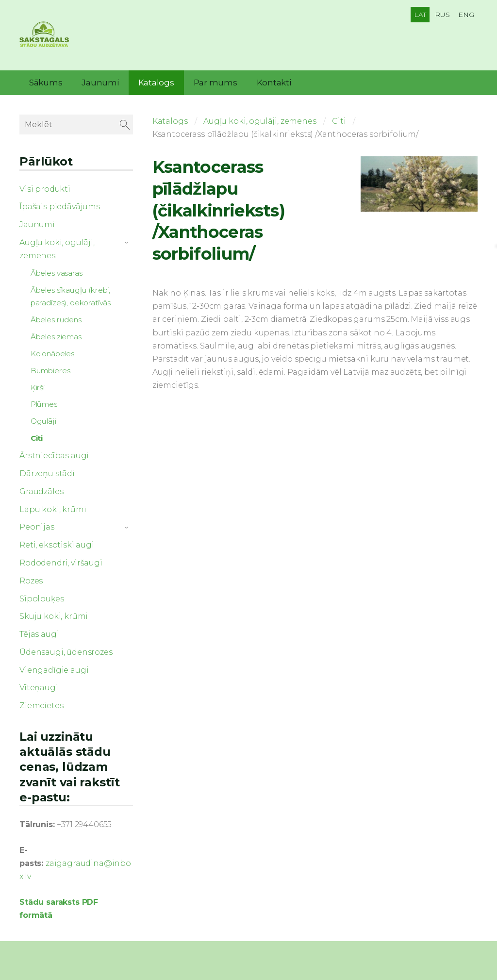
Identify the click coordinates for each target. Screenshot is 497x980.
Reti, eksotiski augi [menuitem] (57, 545)
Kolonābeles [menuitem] (52, 354)
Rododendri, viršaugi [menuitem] (61, 563)
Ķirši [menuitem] (38, 388)
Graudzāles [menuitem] (41, 491)
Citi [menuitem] (37, 438)
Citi (339, 121)
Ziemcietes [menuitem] (41, 706)
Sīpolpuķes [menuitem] (41, 599)
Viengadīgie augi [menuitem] (54, 670)
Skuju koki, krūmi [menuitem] (54, 616)
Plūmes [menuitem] (44, 404)
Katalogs (170, 121)
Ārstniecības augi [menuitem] (54, 456)
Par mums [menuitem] (215, 83)
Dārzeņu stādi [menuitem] (47, 473)
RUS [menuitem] (442, 15)
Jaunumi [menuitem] (100, 83)
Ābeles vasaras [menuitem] (57, 273)
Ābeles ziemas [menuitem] (56, 337)
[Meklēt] (76, 125)
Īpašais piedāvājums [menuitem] (60, 207)
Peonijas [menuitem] (37, 527)
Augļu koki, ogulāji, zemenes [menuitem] (57, 249)
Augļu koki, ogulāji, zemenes (260, 121)
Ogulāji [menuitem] (43, 421)
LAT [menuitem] (420, 15)
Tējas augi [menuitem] (39, 634)
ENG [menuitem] (466, 15)
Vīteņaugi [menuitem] (39, 688)
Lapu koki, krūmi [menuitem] (53, 509)
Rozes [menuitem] (31, 581)
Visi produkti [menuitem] (45, 189)
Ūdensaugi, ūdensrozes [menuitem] (66, 652)
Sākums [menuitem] (46, 83)
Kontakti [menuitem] (274, 83)
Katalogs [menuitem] (156, 83)
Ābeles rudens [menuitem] (56, 320)
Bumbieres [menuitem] (50, 371)
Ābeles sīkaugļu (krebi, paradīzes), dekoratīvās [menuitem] (71, 296)
